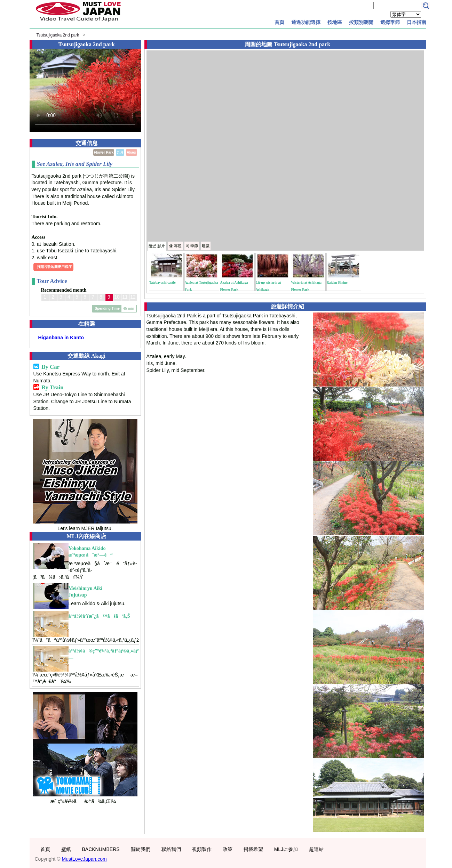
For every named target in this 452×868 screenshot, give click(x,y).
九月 (120, 152)
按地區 (335, 22)
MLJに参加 (286, 849)
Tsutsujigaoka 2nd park (58, 35)
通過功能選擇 (306, 22)
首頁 (279, 22)
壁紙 (66, 849)
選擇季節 (390, 22)
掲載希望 (253, 849)
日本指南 (417, 22)
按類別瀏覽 (361, 22)
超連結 (316, 849)
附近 (157, 246)
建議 (206, 246)
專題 (175, 246)
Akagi (131, 152)
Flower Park (104, 152)
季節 (192, 246)
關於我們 (141, 849)
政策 (228, 849)
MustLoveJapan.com (84, 859)
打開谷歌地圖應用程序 (54, 267)
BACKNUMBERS (101, 849)
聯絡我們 (171, 849)
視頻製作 (202, 849)
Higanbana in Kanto (61, 338)
